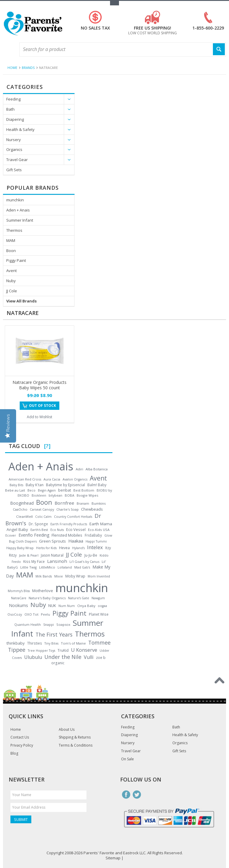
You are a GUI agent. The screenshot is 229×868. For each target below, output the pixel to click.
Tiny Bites (51, 643)
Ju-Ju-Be (91, 555)
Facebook (126, 795)
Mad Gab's (82, 567)
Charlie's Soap (68, 509)
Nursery (14, 140)
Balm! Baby (97, 485)
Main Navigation (8, 50)
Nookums (18, 605)
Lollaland (65, 567)
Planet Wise (99, 614)
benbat (65, 490)
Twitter (137, 795)
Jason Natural (52, 555)
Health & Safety (20, 129)
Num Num (67, 606)
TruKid (63, 650)
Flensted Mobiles (67, 535)
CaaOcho (20, 509)
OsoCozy (15, 614)
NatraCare (19, 598)
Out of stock (42, 406)
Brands (28, 68)
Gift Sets (14, 170)
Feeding (13, 99)
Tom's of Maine (73, 643)
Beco (31, 490)
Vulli (89, 657)
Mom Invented (99, 576)
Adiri (79, 469)
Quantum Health (28, 625)
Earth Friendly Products (69, 524)
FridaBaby (93, 535)
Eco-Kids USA (99, 530)
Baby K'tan (35, 485)
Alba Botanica (97, 469)
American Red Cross (25, 479)
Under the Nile (63, 657)
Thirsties (35, 643)
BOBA (69, 495)
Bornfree (64, 503)
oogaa (102, 606)
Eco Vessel (76, 529)
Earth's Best (39, 530)
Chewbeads (92, 509)
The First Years (54, 634)
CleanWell (24, 516)
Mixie (59, 576)
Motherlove (43, 591)
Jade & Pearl (29, 555)
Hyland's (78, 548)
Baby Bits (16, 485)
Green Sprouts (52, 541)
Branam (83, 503)
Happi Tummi (96, 541)
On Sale (127, 759)
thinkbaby (16, 643)
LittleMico (47, 567)
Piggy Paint (16, 260)
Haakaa (76, 541)
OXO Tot (31, 614)
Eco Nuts (57, 530)
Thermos (14, 230)
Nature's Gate (79, 598)
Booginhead (22, 503)
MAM (11, 240)
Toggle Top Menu (114, 3)
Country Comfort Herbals (73, 517)
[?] (47, 446)
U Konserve (84, 650)
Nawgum (98, 598)
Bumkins (99, 503)
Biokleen (39, 495)
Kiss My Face (34, 561)
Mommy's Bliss (19, 591)
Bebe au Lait (15, 490)
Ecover (11, 535)
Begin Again (47, 490)
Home (12, 68)
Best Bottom (84, 490)
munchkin (15, 200)
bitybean (55, 495)
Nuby (11, 281)
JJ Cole (12, 291)
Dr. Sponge (38, 524)
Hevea (64, 548)
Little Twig (28, 567)
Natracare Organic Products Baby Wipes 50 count (40, 385)
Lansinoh (57, 561)
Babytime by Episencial (65, 485)
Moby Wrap (75, 576)
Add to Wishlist (40, 417)
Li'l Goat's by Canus (84, 562)
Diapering (15, 119)
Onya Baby (86, 606)
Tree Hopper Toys (41, 650)
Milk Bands (44, 576)
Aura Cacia (52, 479)
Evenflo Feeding (34, 535)
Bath (10, 109)
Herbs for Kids (46, 548)
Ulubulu (33, 657)
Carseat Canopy (42, 509)
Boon (11, 251)
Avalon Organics (75, 479)
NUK (52, 606)
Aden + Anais (18, 210)
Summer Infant (20, 220)
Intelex (95, 547)
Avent (11, 271)
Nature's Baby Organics (47, 598)
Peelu (45, 614)
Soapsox (63, 624)
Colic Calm (43, 517)
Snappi (49, 625)
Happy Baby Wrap (20, 548)
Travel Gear (17, 160)
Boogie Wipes (87, 495)
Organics (14, 149)
